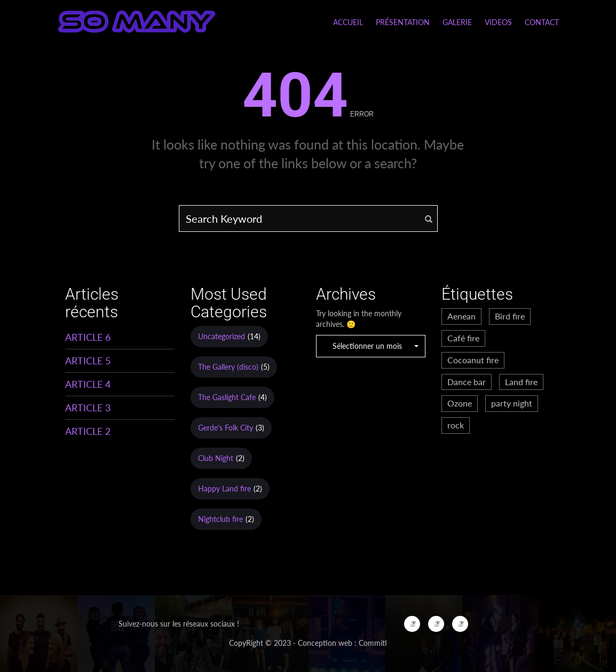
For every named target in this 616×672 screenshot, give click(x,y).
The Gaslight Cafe (227, 397)
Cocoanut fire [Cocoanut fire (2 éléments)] (473, 360)
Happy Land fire (224, 489)
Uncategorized (222, 336)
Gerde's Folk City (226, 428)
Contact (542, 22)
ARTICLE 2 (88, 431)
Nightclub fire (220, 519)
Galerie (457, 22)
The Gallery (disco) (228, 367)
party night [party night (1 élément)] (512, 403)
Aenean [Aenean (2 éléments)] (461, 316)
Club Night (216, 458)
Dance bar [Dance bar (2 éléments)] (467, 382)
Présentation (403, 22)
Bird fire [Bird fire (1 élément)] (510, 316)
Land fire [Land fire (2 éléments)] (521, 382)
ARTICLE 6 (88, 337)
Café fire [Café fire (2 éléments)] (463, 338)
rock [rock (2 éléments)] (456, 425)
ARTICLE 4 (88, 384)
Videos (498, 22)
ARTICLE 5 (88, 361)
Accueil (348, 22)
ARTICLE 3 (88, 408)
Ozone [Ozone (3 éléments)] (460, 403)
